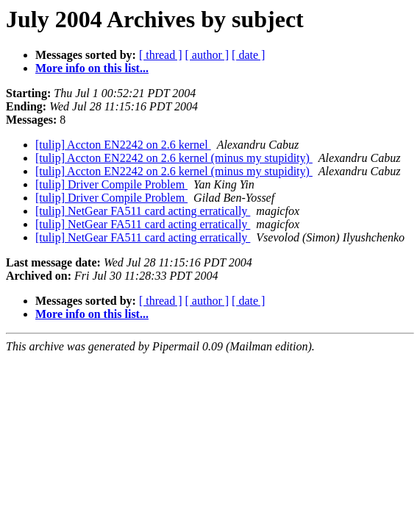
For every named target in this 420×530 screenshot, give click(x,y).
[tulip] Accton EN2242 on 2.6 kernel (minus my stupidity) (174, 158)
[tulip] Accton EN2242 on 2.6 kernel (123, 145)
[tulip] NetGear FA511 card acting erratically (143, 211)
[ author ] (207, 55)
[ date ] (248, 55)
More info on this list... (92, 68)
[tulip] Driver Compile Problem (111, 184)
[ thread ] (161, 55)
